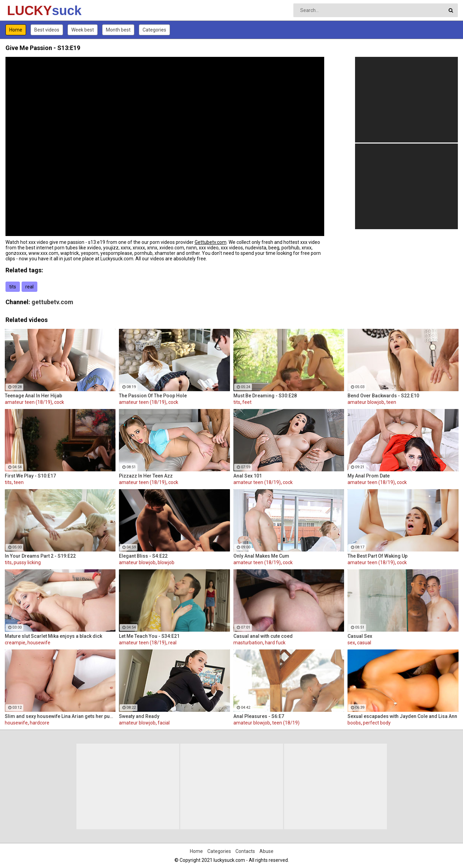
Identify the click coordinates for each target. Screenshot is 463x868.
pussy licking (27, 562)
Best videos (47, 30)
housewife (39, 643)
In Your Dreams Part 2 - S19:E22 (40, 556)
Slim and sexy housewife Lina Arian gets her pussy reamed (60, 716)
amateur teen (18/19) (28, 402)
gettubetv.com (52, 302)
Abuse (266, 851)
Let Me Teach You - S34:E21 (149, 636)
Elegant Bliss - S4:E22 (143, 556)
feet (247, 402)
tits (13, 287)
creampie (15, 643)
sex (351, 643)
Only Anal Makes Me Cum (261, 556)
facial (164, 723)
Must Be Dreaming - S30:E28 (265, 396)
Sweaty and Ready (139, 716)
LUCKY (25, 11)
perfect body (377, 723)
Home (16, 30)
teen (391, 402)
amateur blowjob (366, 402)
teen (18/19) (286, 723)
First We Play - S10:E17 (30, 476)
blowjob (166, 562)
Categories (154, 30)
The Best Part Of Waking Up (377, 556)
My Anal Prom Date (369, 476)
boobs (354, 723)
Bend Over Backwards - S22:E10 (383, 396)
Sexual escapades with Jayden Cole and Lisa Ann (402, 716)
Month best (118, 30)
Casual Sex (360, 636)
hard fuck (275, 643)
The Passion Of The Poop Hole (153, 396)
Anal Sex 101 (248, 476)
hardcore (40, 723)
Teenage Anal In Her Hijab (33, 396)
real (29, 287)
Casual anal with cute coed (263, 636)
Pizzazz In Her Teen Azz (146, 476)
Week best (83, 30)
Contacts (245, 851)
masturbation (248, 643)
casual (364, 643)
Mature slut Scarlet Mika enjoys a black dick (53, 636)
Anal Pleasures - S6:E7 (259, 716)
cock (59, 402)
